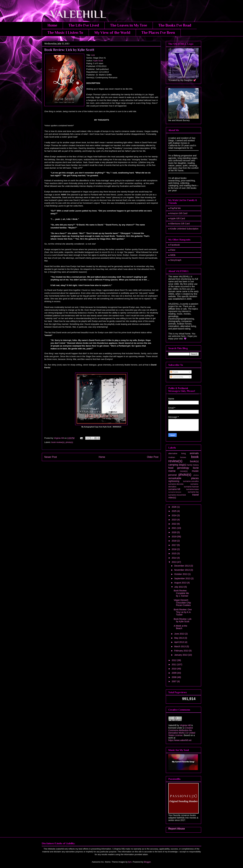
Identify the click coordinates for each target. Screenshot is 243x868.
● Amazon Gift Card (178, 213)
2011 (174, 664)
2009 (174, 673)
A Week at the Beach (180, 627)
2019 (174, 537)
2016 (174, 549)
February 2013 (182, 651)
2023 (174, 520)
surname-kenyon (175, 492)
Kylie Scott (98, 61)
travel (196, 495)
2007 (174, 681)
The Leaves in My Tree (129, 25)
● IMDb (172, 255)
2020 (174, 532)
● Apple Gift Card (177, 218)
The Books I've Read (175, 25)
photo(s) (69, 442)
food (171, 468)
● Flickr (172, 250)
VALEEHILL (74, 14)
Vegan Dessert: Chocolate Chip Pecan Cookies (182, 603)
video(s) (172, 498)
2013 (174, 562)
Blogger (147, 862)
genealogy (183, 468)
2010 (174, 669)
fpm (130, 862)
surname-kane (192, 489)
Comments (177, 377)
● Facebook (174, 245)
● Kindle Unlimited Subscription (183, 229)
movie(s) (184, 471)
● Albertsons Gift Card (179, 224)
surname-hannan (191, 487)
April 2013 (179, 642)
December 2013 (182, 566)
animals (194, 453)
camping (173, 465)
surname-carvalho (191, 481)
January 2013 (181, 655)
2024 (174, 515)
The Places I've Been (158, 33)
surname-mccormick (177, 495)
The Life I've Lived (84, 25)
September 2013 (182, 578)
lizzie (196, 468)
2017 (174, 545)
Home (52, 25)
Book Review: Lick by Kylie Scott (183, 620)
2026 (174, 507)
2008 (174, 677)
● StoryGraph (175, 260)
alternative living (177, 453)
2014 (174, 558)
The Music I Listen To (65, 33)
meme (172, 471)
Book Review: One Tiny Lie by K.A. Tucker (183, 612)
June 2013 (180, 634)
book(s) (194, 461)
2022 (174, 524)
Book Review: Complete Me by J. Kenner (181, 593)
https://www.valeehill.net (180, 740)
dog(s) (183, 465)
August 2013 (181, 583)
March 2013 (180, 646)
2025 (174, 511)
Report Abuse (177, 829)
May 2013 (179, 638)
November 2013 (182, 570)
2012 (174, 660)
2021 (174, 528)
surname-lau (193, 492)
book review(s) (58, 442)
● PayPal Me (175, 208)
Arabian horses (177, 457)
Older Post (153, 457)
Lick (93, 55)
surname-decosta (176, 484)
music (195, 471)
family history (193, 465)
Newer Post (51, 457)
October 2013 (181, 574)
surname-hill (174, 489)
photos (196, 475)
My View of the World (112, 33)
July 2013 (179, 587)
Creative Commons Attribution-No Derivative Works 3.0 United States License (182, 732)
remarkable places (183, 478)
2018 (174, 541)
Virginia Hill (185, 725)
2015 (174, 553)
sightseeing (174, 481)
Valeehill (172, 725)
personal (172, 475)
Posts (174, 372)
